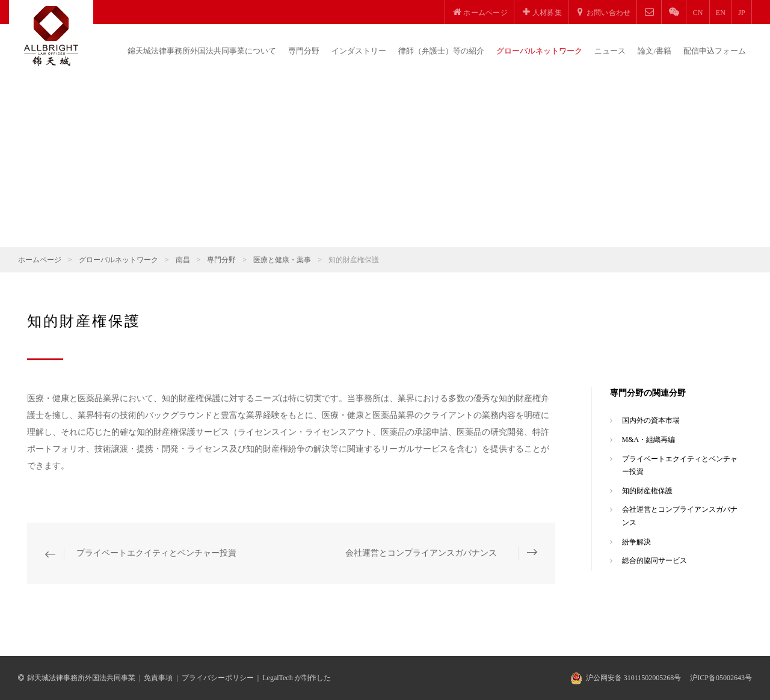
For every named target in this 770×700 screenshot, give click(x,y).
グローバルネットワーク (539, 51)
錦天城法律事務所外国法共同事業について (202, 51)
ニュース (610, 51)
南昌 (183, 260)
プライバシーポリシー (218, 678)
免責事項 (158, 678)
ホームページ (40, 260)
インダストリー (359, 51)
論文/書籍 (654, 51)
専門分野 (304, 51)
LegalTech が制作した (296, 678)
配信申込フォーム (715, 51)
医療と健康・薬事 (282, 260)
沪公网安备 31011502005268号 (634, 678)
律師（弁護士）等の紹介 (441, 51)
